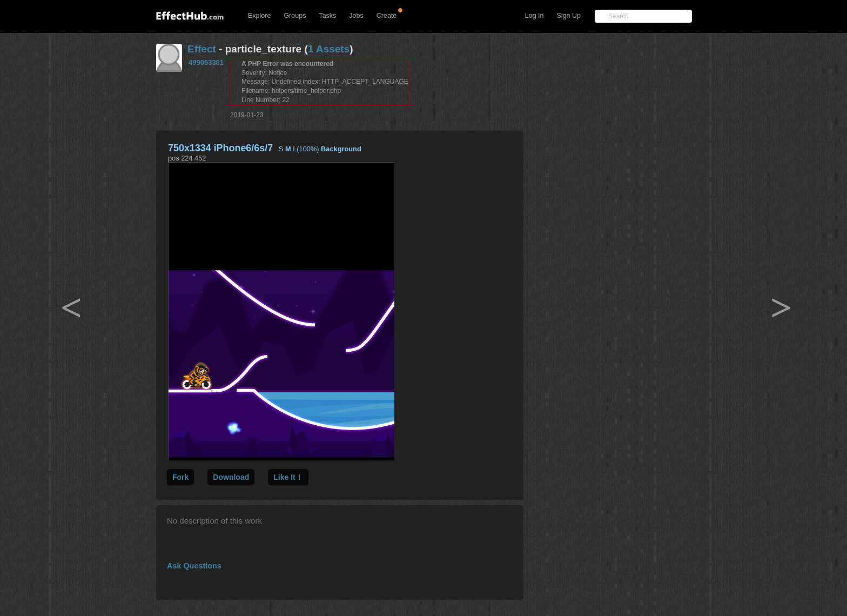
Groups (295, 16)
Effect (202, 49)
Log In (535, 16)
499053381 (206, 62)
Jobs (356, 16)
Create (387, 16)
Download (231, 477)
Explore (259, 16)
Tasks (327, 16)
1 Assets (329, 49)
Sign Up (569, 16)
